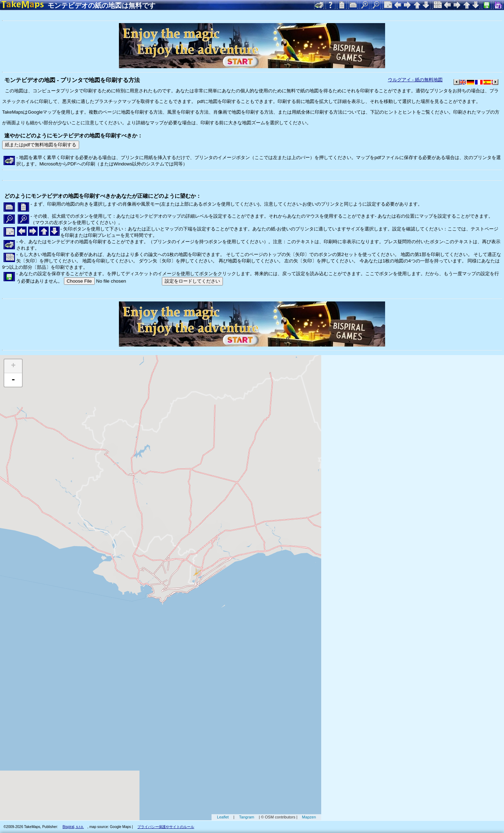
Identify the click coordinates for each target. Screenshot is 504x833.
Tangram (246, 817)
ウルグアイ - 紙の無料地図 (415, 80)
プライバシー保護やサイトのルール (166, 827)
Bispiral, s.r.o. (73, 827)
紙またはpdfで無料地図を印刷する (41, 145)
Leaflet (223, 817)
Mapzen (309, 817)
